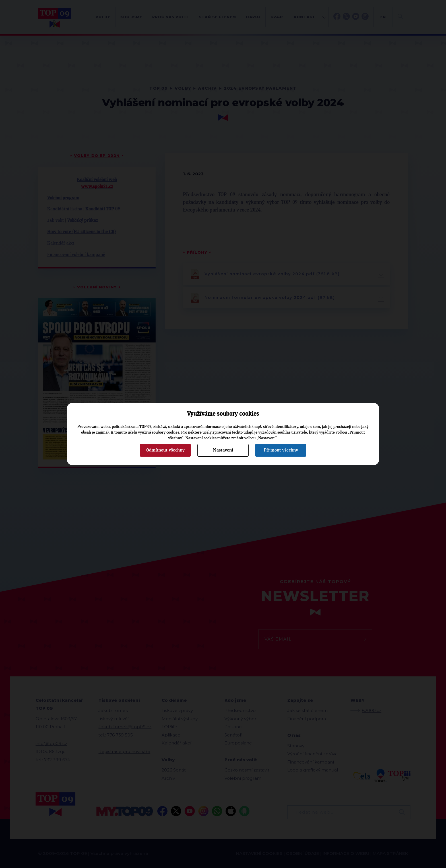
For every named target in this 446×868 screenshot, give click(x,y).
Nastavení (223, 450)
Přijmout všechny (281, 450)
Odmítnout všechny (165, 450)
